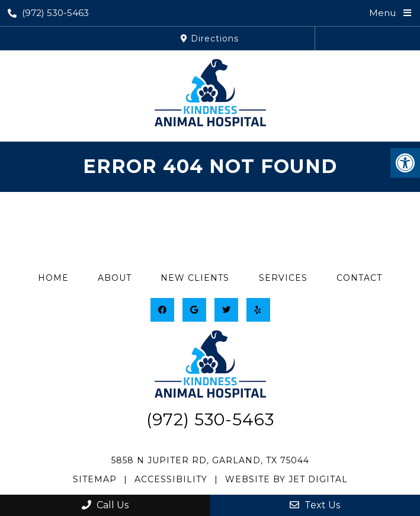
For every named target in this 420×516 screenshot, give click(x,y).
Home (53, 278)
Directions (210, 39)
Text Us (315, 505)
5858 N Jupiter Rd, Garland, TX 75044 (210, 460)
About (115, 278)
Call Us (105, 505)
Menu (382, 13)
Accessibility (171, 479)
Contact (359, 278)
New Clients (195, 278)
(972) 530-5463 (48, 13)
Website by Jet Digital (286, 479)
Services (283, 278)
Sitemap (95, 479)
